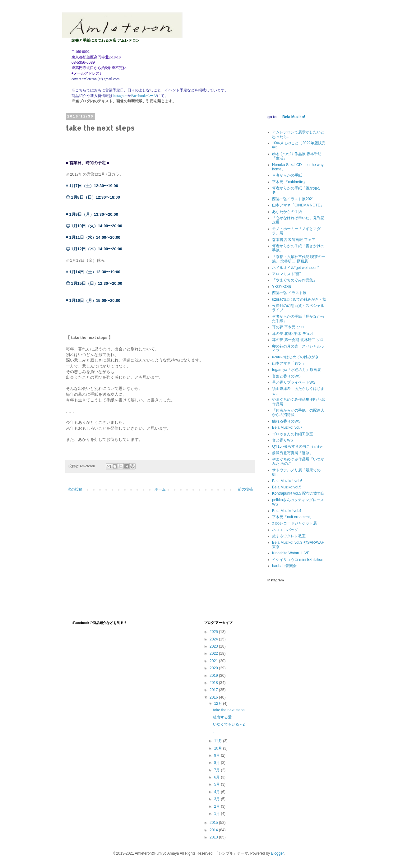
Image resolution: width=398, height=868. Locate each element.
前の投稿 (245, 489)
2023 (214, 646)
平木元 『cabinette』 (289, 182)
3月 (217, 799)
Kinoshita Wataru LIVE (291, 553)
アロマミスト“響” (286, 274)
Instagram (120, 96)
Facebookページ (144, 96)
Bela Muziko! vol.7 (287, 427)
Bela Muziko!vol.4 (287, 511)
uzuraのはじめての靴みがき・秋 (299, 299)
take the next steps (229, 710)
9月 (217, 755)
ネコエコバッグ (285, 530)
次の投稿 (75, 489)
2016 (214, 697)
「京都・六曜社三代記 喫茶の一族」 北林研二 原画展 (299, 259)
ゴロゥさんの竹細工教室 (293, 434)
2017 (214, 690)
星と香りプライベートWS (294, 382)
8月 (217, 763)
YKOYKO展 (282, 287)
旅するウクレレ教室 (289, 536)
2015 (214, 823)
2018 (214, 683)
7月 (217, 770)
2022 (214, 653)
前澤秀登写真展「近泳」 (293, 453)
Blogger (278, 853)
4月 (217, 792)
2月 (217, 806)
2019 (214, 676)
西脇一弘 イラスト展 (289, 293)
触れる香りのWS (286, 421)
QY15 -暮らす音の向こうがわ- (297, 446)
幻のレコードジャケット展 (294, 523)
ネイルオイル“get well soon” (295, 268)
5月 (217, 784)
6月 (217, 777)
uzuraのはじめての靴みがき (295, 357)
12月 (218, 704)
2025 (214, 632)
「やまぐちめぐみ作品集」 (294, 280)
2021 (214, 661)
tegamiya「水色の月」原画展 (296, 370)
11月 (218, 741)
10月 (218, 748)
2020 (214, 668)
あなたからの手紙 (287, 212)
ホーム (160, 489)
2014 (214, 830)
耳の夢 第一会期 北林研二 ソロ (298, 340)
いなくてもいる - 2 (229, 724)
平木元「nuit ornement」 (293, 517)
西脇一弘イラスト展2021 (293, 199)
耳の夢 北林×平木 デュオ (293, 334)
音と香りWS (282, 440)
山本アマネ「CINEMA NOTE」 (298, 205)
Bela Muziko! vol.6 (287, 481)
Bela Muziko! (294, 117)
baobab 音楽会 (284, 566)
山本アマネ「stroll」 (289, 363)
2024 (214, 639)
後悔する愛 (222, 717)
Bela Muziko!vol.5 (287, 487)
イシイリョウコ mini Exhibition (298, 560)
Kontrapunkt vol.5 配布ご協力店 (298, 493)
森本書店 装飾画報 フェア (294, 240)
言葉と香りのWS (286, 376)
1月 (217, 814)
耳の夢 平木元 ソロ (288, 327)
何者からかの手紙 (287, 175)
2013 (214, 837)
